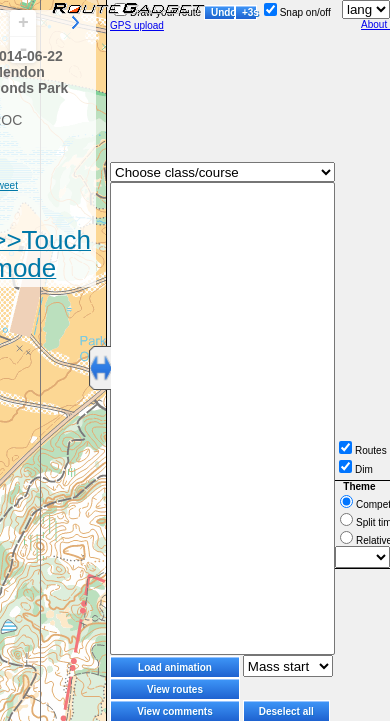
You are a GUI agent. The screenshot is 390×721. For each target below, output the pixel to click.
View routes (175, 689)
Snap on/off (297, 12)
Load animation (175, 667)
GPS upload (137, 25)
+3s (249, 12)
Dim (356, 469)
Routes (363, 450)
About (375, 24)
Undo (223, 12)
